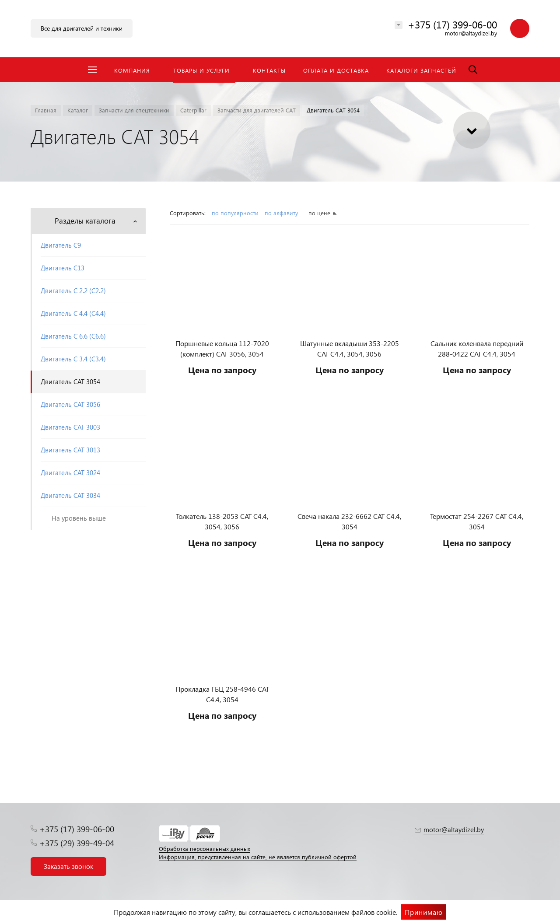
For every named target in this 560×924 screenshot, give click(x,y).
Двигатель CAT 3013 (70, 450)
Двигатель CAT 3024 (70, 472)
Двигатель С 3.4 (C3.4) (73, 359)
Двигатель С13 (63, 268)
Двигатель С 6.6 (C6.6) (73, 336)
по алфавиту (282, 213)
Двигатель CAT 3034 (70, 495)
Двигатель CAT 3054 (70, 381)
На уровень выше (79, 518)
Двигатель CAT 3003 (70, 427)
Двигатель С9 (61, 245)
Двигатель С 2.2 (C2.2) (73, 290)
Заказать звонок (68, 866)
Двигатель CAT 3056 (70, 404)
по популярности (235, 213)
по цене (319, 213)
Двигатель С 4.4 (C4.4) (73, 313)
